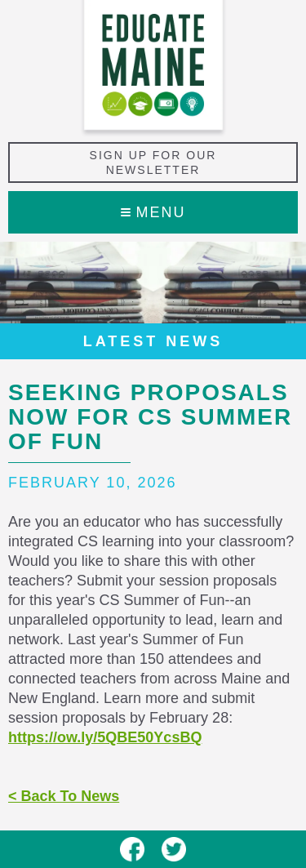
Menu (153, 212)
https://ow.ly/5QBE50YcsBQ (105, 737)
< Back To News (64, 796)
